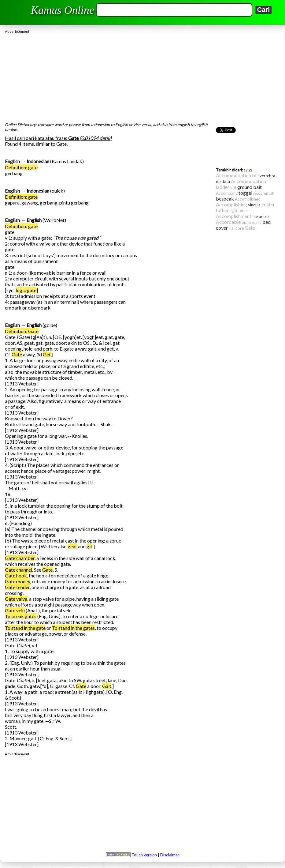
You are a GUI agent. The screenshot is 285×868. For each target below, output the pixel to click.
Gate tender (17, 587)
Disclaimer (170, 855)
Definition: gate (21, 167)
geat (72, 546)
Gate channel (19, 570)
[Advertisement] (142, 76)
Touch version (144, 855)
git (89, 546)
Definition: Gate (22, 331)
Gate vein (15, 610)
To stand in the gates (73, 628)
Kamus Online (63, 10)
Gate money (17, 581)
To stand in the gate (25, 628)
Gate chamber (20, 558)
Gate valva (16, 599)
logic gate (26, 290)
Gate (17, 354)
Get (47, 354)
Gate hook (16, 575)
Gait (107, 686)
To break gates (21, 616)
